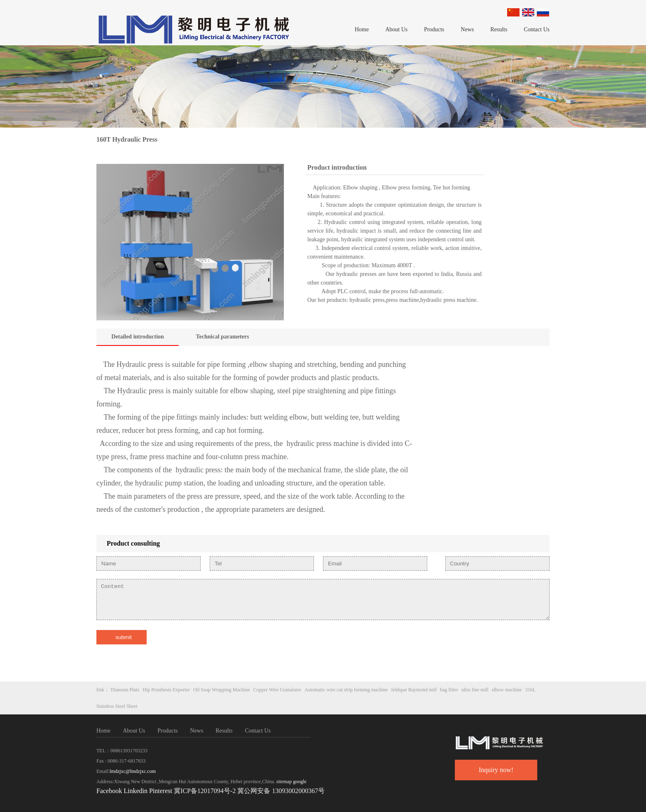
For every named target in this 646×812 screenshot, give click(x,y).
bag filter (449, 690)
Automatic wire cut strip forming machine (346, 690)
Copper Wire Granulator (277, 690)
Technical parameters (223, 337)
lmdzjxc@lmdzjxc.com (133, 771)
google (300, 782)
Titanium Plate (125, 690)
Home (362, 29)
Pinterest (161, 791)
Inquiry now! (496, 770)
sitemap (284, 782)
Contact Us (537, 29)
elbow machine (507, 690)
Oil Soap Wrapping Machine (222, 690)
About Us (396, 29)
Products (434, 29)
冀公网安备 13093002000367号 (281, 791)
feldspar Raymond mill (414, 690)
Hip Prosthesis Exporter (166, 690)
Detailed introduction (138, 337)
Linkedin (136, 791)
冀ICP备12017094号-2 (205, 791)
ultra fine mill (475, 690)
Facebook (109, 791)
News (467, 29)
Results (499, 29)
